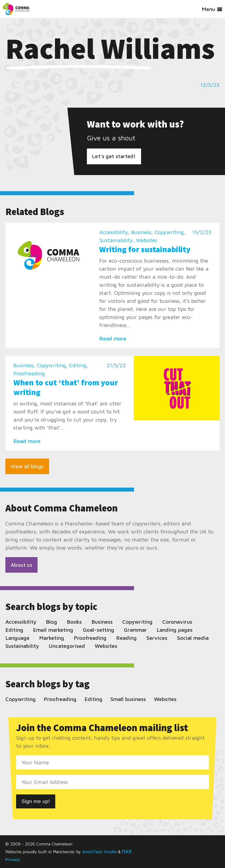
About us (21, 565)
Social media (193, 638)
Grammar (135, 630)
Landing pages (175, 630)
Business (141, 232)
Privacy (13, 859)
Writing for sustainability (145, 249)
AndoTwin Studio (99, 852)
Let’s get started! (114, 156)
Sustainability (116, 240)
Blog (51, 622)
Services (157, 638)
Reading (126, 638)
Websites (147, 240)
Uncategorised (67, 646)
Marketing (52, 638)
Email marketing (53, 630)
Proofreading (29, 373)
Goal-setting (99, 630)
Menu (212, 9)
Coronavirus (177, 622)
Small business (128, 699)
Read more (113, 338)
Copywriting (169, 232)
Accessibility (114, 232)
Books (74, 622)
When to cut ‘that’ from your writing (66, 387)
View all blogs (27, 466)
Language (17, 638)
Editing (78, 365)
